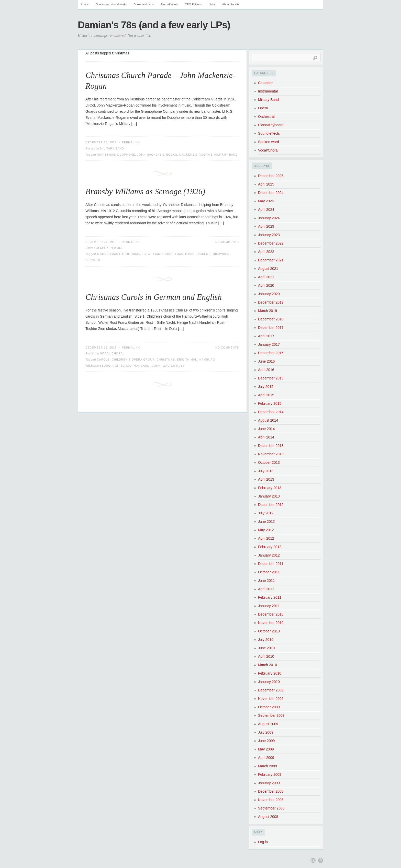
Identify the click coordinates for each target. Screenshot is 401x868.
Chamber (265, 83)
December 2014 (271, 412)
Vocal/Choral (112, 353)
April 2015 (266, 395)
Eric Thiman (187, 360)
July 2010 (266, 640)
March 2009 (268, 766)
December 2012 (271, 505)
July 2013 (266, 471)
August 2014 (268, 420)
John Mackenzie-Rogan (157, 155)
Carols (103, 360)
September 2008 (271, 808)
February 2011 (270, 597)
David (190, 254)
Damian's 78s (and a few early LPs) (154, 25)
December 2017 (271, 328)
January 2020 (269, 294)
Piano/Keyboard (271, 125)
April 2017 (266, 336)
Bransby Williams (147, 254)
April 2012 (266, 538)
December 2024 (271, 193)
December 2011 (271, 564)
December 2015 (271, 378)
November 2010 (271, 623)
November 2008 (271, 800)
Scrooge (93, 260)
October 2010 (269, 631)
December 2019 (271, 302)
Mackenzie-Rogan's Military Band (208, 155)
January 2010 (269, 682)
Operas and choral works (111, 4)
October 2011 (269, 572)
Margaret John (147, 366)
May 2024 (266, 201)
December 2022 (271, 243)
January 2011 (269, 606)
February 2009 (270, 774)
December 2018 (271, 319)
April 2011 (266, 589)
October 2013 (269, 462)
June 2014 (266, 429)
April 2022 (266, 252)
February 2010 (270, 673)
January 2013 (269, 496)
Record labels (169, 4)
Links (212, 4)
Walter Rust (174, 366)
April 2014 (266, 437)
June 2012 (266, 522)
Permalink (131, 142)
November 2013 (271, 454)
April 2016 (266, 370)
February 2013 (270, 488)
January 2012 (269, 555)
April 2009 (266, 758)
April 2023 (266, 226)
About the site (231, 4)
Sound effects (269, 133)
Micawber (221, 254)
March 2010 (268, 665)
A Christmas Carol (113, 254)
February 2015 (270, 403)
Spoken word (112, 248)
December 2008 (271, 791)
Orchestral (266, 117)
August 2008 (268, 817)
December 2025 (271, 176)
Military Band (112, 148)
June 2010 (266, 648)
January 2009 (269, 783)
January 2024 (269, 218)
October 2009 (269, 707)
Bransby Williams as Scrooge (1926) (145, 191)
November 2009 (271, 699)
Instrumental (268, 91)
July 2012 (266, 513)
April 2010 (266, 656)
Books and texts (144, 4)
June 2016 (266, 361)
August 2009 (268, 724)
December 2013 (271, 446)
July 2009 (266, 732)
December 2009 (271, 690)
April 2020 (266, 285)
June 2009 (266, 741)
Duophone (126, 155)
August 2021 (268, 269)
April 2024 (266, 210)
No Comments (227, 242)
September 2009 (271, 715)
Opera (263, 108)
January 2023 (269, 235)
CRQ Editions (193, 4)
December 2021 (271, 260)
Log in (263, 842)
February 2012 (270, 547)
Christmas (106, 155)
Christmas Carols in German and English (154, 297)
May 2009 (266, 749)
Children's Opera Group (133, 360)
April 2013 (266, 479)
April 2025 (266, 184)
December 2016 (271, 353)
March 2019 (268, 311)
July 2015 (266, 387)
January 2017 (269, 344)
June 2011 (266, 581)
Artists (85, 4)
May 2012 (266, 530)
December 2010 (271, 614)
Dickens (204, 254)
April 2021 (266, 277)
